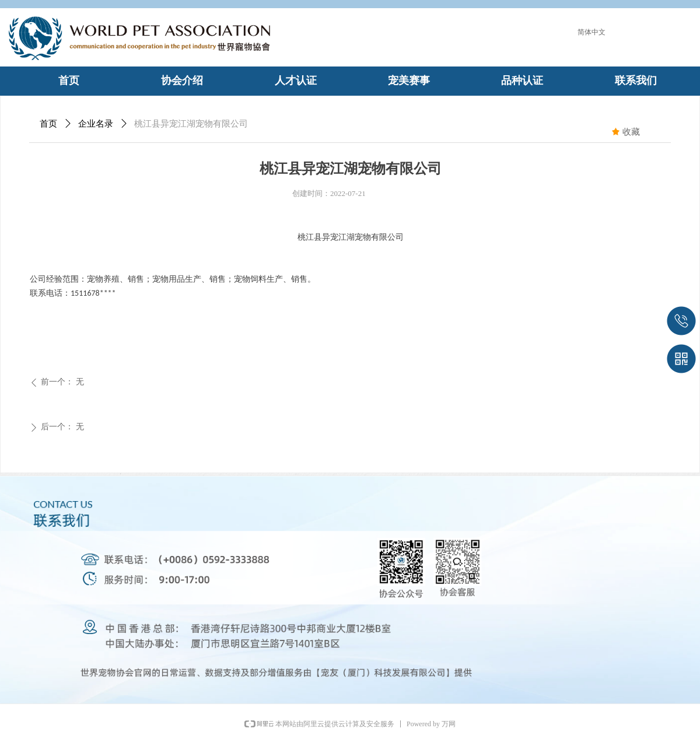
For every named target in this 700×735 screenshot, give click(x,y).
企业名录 (96, 124)
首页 (48, 124)
